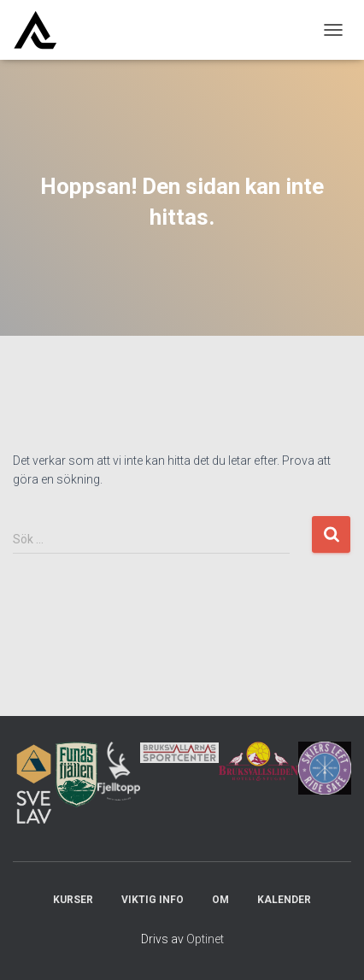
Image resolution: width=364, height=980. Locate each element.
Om (220, 900)
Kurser (73, 900)
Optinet (205, 939)
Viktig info (153, 900)
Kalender (284, 900)
